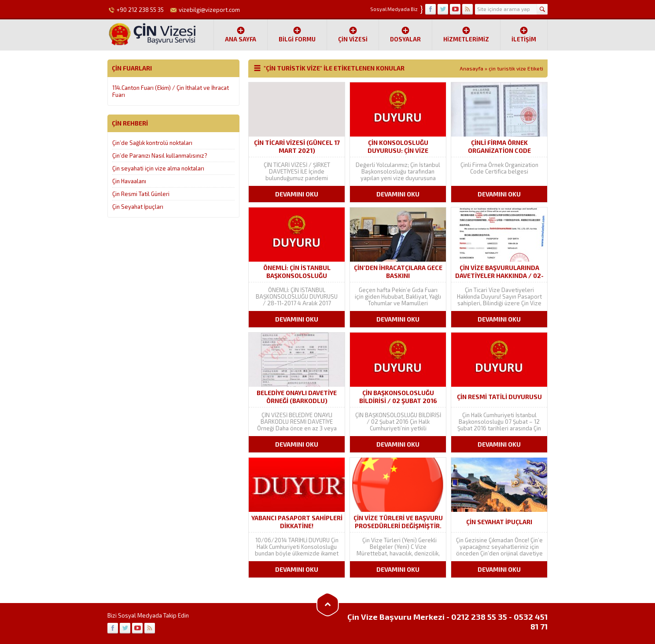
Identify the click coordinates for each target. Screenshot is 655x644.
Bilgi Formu (297, 34)
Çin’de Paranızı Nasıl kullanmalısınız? (160, 155)
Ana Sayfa (241, 34)
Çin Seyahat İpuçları (138, 207)
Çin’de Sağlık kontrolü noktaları (152, 143)
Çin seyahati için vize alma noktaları (158, 168)
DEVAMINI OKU (297, 194)
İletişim (524, 34)
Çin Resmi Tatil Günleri (141, 194)
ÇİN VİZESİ (353, 34)
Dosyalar (405, 34)
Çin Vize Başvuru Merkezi (396, 617)
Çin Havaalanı (129, 181)
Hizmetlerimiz (466, 34)
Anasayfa (471, 68)
